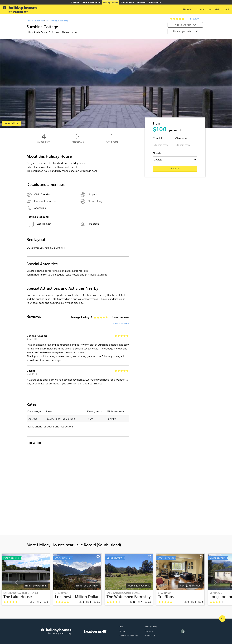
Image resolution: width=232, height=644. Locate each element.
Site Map (149, 631)
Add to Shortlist (185, 25)
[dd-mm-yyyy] (164, 145)
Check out (181, 138)
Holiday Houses (111, 2)
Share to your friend (185, 31)
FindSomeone (127, 2)
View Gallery (11, 123)
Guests (157, 153)
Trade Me (75, 2)
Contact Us (150, 636)
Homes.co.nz (155, 2)
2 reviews (195, 19)
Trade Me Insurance (91, 2)
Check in (158, 138)
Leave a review (120, 324)
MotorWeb (141, 2)
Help (121, 627)
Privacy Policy (151, 627)
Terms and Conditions (128, 636)
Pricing (122, 631)
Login (227, 10)
